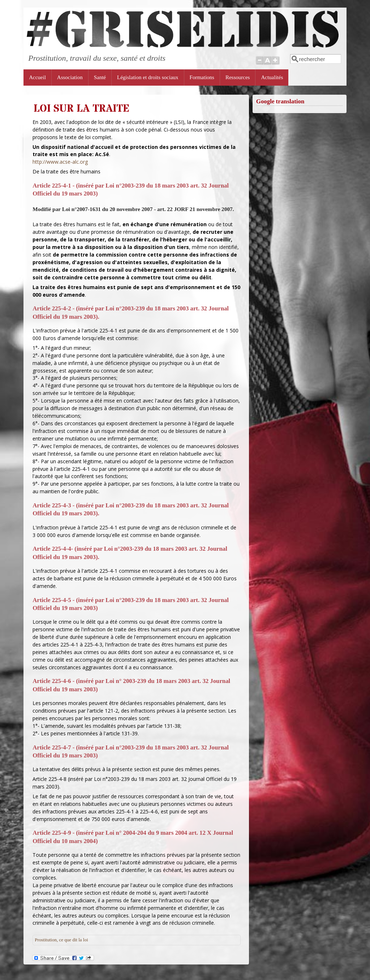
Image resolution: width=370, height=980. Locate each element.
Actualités (272, 77)
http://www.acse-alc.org (60, 162)
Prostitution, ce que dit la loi (61, 940)
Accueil (37, 77)
